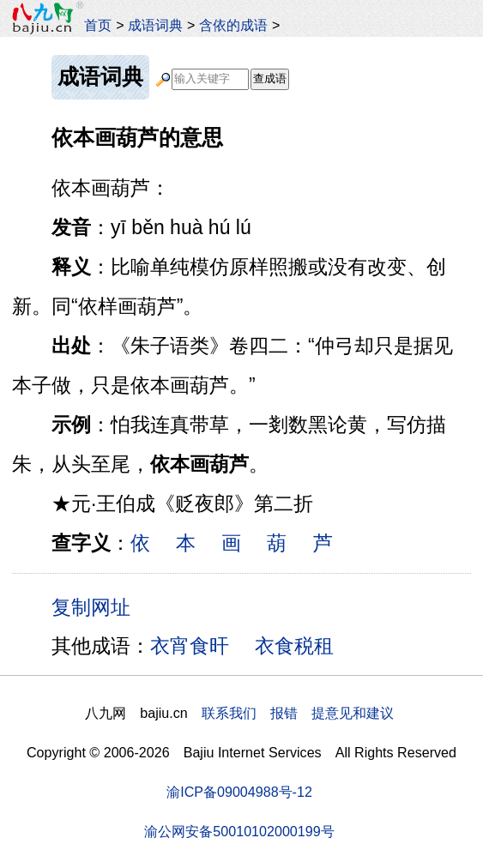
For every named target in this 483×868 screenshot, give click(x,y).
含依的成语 (233, 25)
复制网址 (97, 606)
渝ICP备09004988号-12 (239, 792)
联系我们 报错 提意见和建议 (298, 713)
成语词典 (155, 25)
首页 (98, 25)
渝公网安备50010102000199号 (239, 831)
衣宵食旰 (190, 646)
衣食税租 (294, 646)
